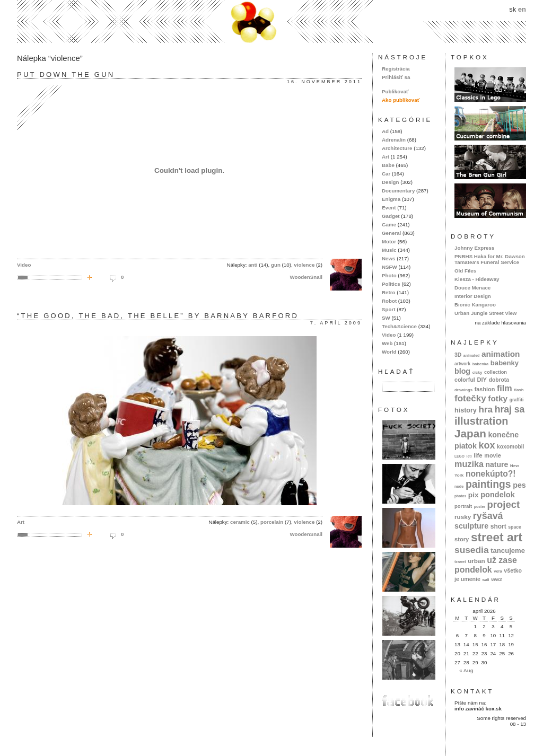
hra (485, 410)
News (388, 258)
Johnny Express (474, 248)
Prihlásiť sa (396, 77)
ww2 (497, 579)
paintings (488, 484)
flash (519, 390)
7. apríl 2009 (336, 323)
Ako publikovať (401, 100)
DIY (482, 380)
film (505, 388)
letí (469, 456)
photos (460, 496)
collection (496, 372)
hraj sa (510, 409)
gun (276, 265)
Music (389, 250)
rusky (463, 517)
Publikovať (395, 91)
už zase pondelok (486, 565)
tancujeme (508, 551)
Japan (470, 433)
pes (519, 485)
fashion (485, 389)
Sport (388, 309)
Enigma (391, 199)
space (514, 527)
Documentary (398, 191)
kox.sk (271, 21)
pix (474, 495)
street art (497, 537)
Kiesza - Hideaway (477, 279)
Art (21, 522)
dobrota (499, 380)
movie (492, 455)
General (391, 233)
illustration (481, 421)
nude (459, 486)
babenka (480, 364)
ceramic (240, 522)
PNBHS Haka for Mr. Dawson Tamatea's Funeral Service (490, 259)
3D (458, 355)
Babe (388, 165)
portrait (463, 506)
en (522, 9)
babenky (505, 363)
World (389, 352)
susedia (472, 550)
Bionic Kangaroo (475, 305)
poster (480, 507)
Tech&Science (399, 326)
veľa (498, 571)
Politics (391, 284)
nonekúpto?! (491, 474)
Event (389, 208)
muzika (469, 464)
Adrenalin (394, 140)
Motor (389, 241)
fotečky (470, 398)
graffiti (517, 400)
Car (386, 174)
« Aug (466, 670)
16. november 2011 (324, 82)
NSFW (389, 267)
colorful (465, 380)
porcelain (272, 522)
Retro (388, 292)
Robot (389, 301)
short (498, 526)
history (466, 410)
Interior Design (473, 296)
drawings (463, 390)
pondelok (498, 495)
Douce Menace (472, 288)
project (503, 504)
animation (501, 354)
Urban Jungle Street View (485, 313)
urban (476, 561)
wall (485, 580)
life (478, 455)
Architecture (397, 148)
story (462, 539)
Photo (389, 275)
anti (253, 265)
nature (497, 464)
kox (487, 445)
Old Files (465, 271)
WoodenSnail (306, 277)
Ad (385, 131)
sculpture (471, 526)
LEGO (459, 456)
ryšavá (488, 516)
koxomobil (511, 447)
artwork (462, 364)
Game (389, 225)
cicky (478, 372)
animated (471, 355)
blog (462, 371)
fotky (498, 398)
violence (304, 265)
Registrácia (396, 69)
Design (391, 182)
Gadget (391, 216)
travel (460, 562)
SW (386, 318)
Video (24, 265)
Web (387, 343)
